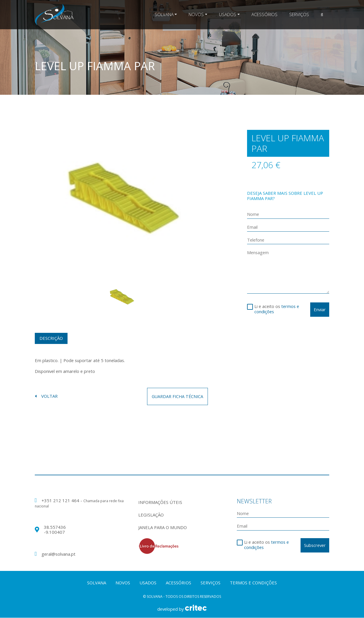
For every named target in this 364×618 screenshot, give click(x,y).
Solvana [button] (164, 14)
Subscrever (315, 545)
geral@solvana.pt (58, 554)
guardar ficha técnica (177, 396)
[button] (322, 15)
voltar (46, 397)
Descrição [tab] (51, 338)
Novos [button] (196, 14)
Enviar (320, 309)
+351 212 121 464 (61, 501)
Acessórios (264, 14)
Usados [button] (228, 14)
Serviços (299, 14)
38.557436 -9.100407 (55, 530)
